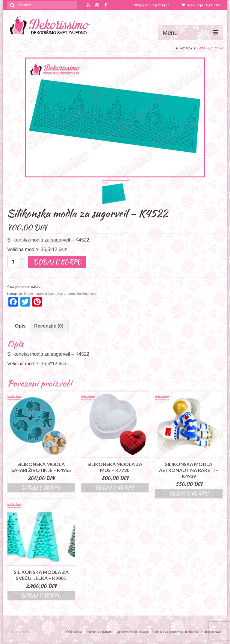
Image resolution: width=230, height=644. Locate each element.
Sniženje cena (210, 48)
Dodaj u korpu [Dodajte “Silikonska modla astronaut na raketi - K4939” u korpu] (189, 494)
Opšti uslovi (74, 632)
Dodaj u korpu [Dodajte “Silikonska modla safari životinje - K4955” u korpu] (41, 488)
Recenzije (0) (49, 326)
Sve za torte (66, 294)
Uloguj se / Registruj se (151, 5)
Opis (20, 326)
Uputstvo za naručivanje (133, 632)
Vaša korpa (201, 5)
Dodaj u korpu (57, 262)
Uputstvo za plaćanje (99, 632)
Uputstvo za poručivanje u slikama (175, 632)
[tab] (20, 326)
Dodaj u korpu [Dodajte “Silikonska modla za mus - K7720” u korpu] (115, 488)
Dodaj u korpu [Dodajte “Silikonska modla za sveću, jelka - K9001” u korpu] (41, 596)
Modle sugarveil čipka (40, 294)
